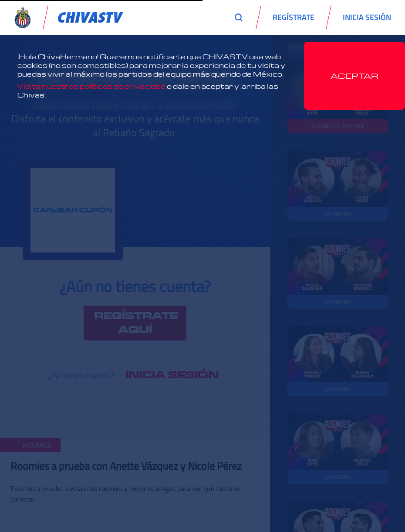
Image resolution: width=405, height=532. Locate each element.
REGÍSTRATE (294, 17)
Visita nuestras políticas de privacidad (91, 86)
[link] (91, 17)
